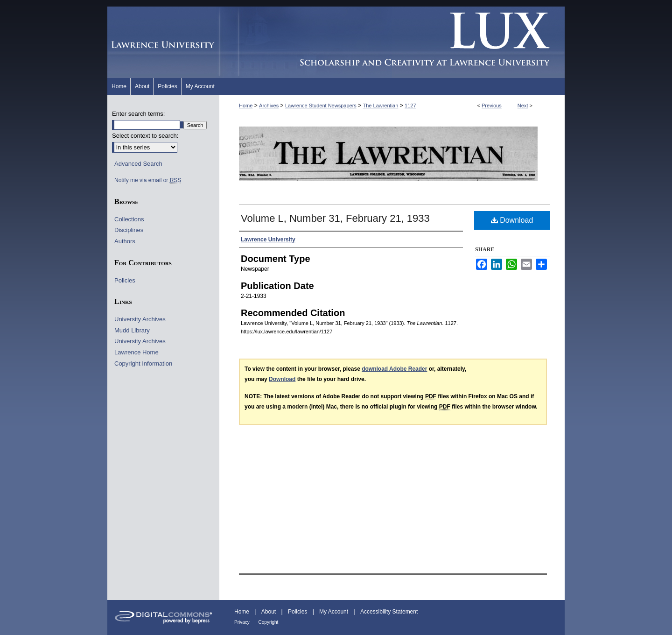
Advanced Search (138, 164)
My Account (334, 612)
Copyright (269, 622)
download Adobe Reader (394, 369)
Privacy (243, 622)
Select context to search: (145, 136)
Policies (125, 280)
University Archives (140, 319)
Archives (269, 106)
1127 (410, 106)
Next (523, 106)
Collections (129, 219)
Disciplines (129, 230)
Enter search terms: (138, 114)
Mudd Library (132, 330)
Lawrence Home (136, 352)
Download (512, 220)
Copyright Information (143, 363)
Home (246, 106)
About (269, 612)
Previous (492, 106)
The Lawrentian (381, 106)
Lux (392, 42)
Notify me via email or (148, 180)
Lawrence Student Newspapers (321, 106)
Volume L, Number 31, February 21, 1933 (335, 218)
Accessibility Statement (389, 612)
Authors (125, 241)
